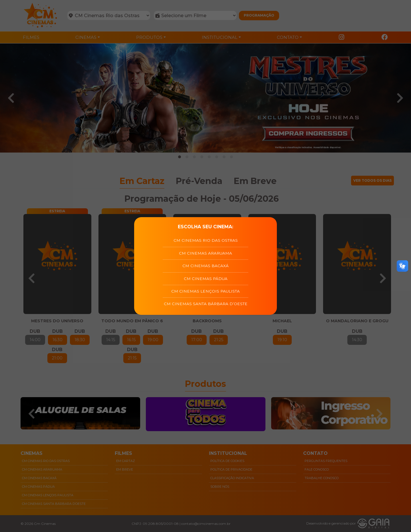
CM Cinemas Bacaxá (205, 266)
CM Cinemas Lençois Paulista (205, 291)
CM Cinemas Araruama (205, 253)
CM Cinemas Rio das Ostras (206, 240)
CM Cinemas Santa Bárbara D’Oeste (206, 304)
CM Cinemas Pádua (206, 279)
